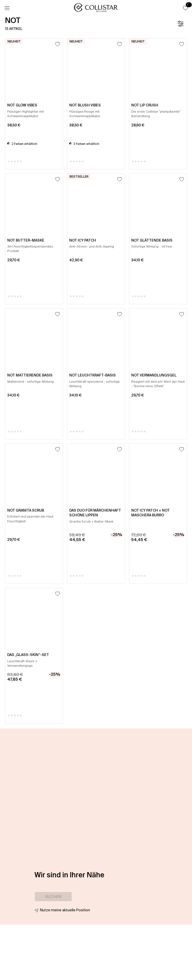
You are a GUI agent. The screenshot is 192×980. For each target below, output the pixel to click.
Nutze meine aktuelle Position (65, 910)
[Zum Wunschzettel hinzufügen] (58, 44)
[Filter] (180, 24)
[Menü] (7, 8)
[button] (185, 8)
